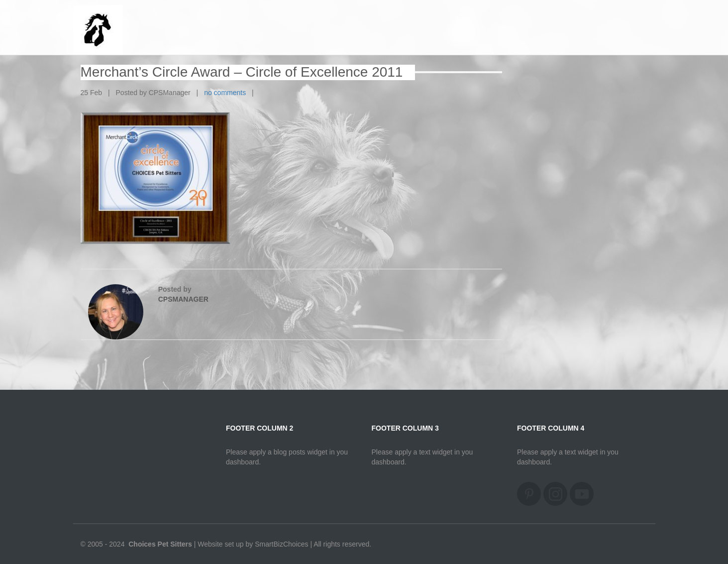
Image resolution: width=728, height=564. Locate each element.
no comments (225, 93)
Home (628, 20)
